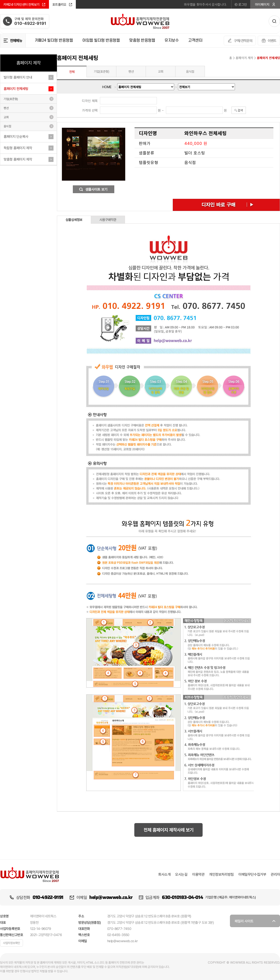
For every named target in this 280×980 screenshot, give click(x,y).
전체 (72, 72)
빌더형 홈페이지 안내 (18, 77)
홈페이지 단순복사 (16, 137)
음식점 (7, 126)
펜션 (6, 108)
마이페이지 (265, 4)
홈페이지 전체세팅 (16, 89)
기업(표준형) (11, 99)
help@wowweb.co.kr (111, 897)
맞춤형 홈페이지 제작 (18, 159)
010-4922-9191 (48, 897)
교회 (6, 117)
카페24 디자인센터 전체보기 (24, 5)
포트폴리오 (62, 5)
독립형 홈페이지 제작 (18, 148)
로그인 (241, 4)
